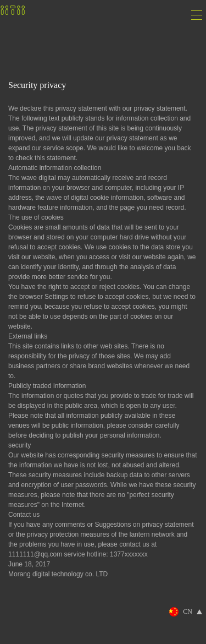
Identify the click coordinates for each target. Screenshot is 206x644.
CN (188, 612)
